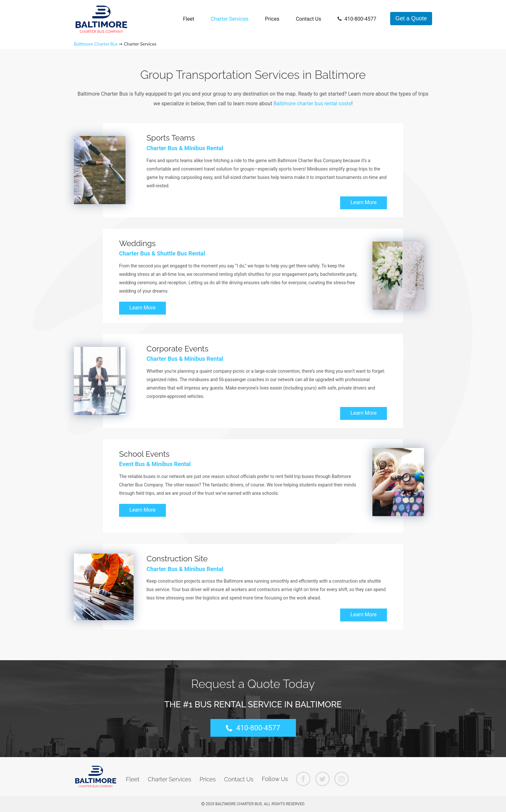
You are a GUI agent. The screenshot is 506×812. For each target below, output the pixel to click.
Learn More (364, 202)
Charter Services (230, 19)
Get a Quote (411, 18)
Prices (272, 19)
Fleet (189, 19)
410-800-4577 (357, 19)
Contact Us (309, 19)
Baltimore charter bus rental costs (312, 104)
